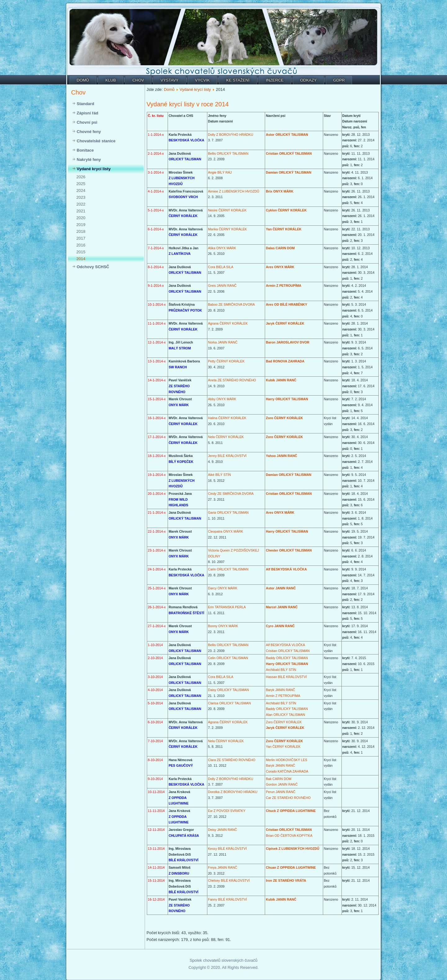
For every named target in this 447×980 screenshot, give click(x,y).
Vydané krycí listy (94, 169)
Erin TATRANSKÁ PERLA (227, 607)
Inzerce (275, 80)
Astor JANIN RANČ (281, 588)
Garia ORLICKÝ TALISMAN (228, 512)
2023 (81, 197)
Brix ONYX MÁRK (280, 191)
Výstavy (169, 80)
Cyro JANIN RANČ (280, 626)
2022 (81, 204)
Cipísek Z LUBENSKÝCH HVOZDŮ (292, 849)
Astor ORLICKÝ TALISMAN (287, 135)
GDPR (339, 80)
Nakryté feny (89, 160)
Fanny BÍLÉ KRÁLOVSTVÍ (228, 899)
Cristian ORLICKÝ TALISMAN (289, 153)
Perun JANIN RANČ (280, 792)
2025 (81, 184)
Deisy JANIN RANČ (223, 830)
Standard (85, 104)
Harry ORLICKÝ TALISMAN (287, 399)
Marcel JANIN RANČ (282, 607)
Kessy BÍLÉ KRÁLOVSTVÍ (227, 849)
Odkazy (308, 80)
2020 (81, 218)
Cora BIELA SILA (221, 267)
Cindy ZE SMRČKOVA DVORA (231, 494)
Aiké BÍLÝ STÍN (219, 475)
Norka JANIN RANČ (223, 342)
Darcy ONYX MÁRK (223, 588)
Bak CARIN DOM (278, 779)
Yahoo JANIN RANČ (281, 456)
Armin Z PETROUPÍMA (283, 286)
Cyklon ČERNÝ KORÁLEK (286, 210)
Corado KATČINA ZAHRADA (287, 771)
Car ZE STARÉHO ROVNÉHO (288, 798)
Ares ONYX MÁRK (280, 267)
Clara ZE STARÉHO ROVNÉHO (232, 760)
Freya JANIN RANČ (223, 867)
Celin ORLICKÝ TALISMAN (228, 658)
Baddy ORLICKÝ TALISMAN (287, 658)
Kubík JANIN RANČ (281, 380)
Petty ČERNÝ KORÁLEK (226, 361)
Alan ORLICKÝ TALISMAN (285, 715)
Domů (83, 80)
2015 (81, 252)
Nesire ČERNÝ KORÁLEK (227, 210)
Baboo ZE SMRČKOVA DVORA (231, 304)
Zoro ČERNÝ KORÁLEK (284, 418)
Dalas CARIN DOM (280, 248)
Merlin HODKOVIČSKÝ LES (286, 760)
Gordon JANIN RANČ (282, 784)
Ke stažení (238, 80)
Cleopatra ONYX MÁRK (226, 531)
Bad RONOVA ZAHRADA (285, 361)
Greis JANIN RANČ (222, 286)
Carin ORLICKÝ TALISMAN (228, 569)
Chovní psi (87, 122)
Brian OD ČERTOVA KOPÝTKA (289, 836)
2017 (81, 238)
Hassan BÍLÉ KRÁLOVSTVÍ (286, 677)
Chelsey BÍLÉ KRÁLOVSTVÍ (229, 880)
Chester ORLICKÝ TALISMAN (289, 550)
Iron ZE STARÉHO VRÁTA (286, 880)
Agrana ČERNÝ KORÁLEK (228, 323)
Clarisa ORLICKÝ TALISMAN (229, 703)
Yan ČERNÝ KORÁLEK (284, 229)
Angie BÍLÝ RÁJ (220, 172)
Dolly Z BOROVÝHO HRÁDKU (231, 135)
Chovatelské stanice (96, 141)
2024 (81, 191)
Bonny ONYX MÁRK (223, 626)
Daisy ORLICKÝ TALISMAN (228, 690)
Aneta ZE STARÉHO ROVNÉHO (232, 380)
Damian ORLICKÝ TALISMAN (289, 172)
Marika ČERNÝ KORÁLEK (228, 229)
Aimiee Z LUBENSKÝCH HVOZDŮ (234, 191)
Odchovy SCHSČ (93, 267)
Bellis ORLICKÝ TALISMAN (228, 153)
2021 (81, 211)
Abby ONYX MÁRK (222, 399)
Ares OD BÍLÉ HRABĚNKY (286, 304)
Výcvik (202, 80)
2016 (81, 245)
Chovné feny (89, 132)
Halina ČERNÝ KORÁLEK (227, 418)
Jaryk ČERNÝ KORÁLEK (285, 323)
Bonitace (85, 150)
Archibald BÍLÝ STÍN (281, 670)
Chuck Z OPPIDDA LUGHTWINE (291, 811)
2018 (81, 231)
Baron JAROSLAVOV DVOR (287, 342)
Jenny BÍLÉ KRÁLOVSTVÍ (227, 456)
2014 (81, 259)
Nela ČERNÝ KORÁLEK (226, 437)
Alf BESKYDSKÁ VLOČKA (286, 569)
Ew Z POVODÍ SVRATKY (227, 811)
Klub (111, 80)
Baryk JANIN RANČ (280, 690)
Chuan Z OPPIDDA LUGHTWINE (291, 867)
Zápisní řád (87, 113)
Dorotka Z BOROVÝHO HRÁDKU (233, 792)
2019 (81, 225)
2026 (81, 177)
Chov (138, 80)
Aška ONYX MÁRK (222, 248)
